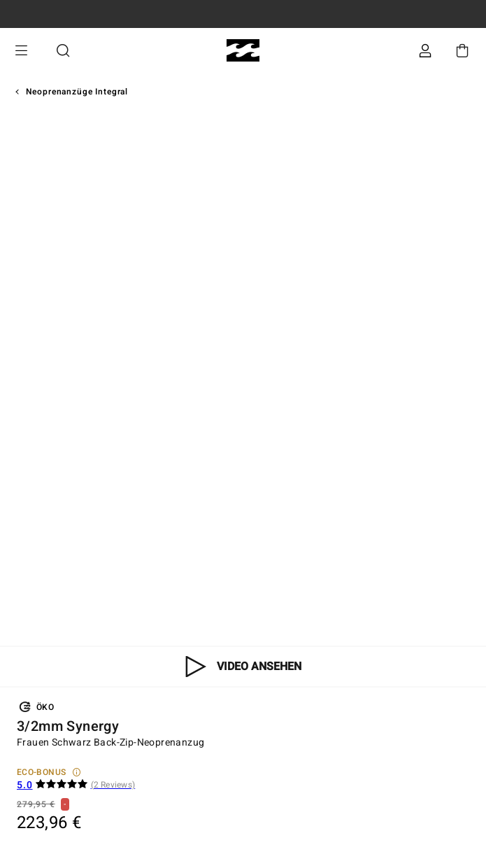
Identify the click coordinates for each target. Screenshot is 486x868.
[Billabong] (243, 51)
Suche (63, 51)
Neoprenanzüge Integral (77, 92)
